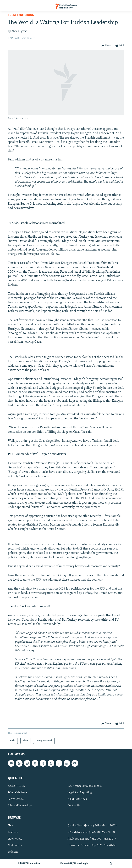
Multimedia (15, 845)
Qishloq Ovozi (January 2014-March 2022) (92, 826)
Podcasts (13, 852)
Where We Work (18, 793)
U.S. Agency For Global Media (85, 786)
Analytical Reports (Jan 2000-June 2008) (92, 839)
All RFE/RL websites (29, 864)
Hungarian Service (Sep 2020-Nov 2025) (92, 845)
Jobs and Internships (20, 806)
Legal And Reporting (80, 793)
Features (13, 832)
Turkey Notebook (21, 15)
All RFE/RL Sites (77, 799)
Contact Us (74, 806)
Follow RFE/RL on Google (74, 864)
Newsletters (15, 839)
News (11, 826)
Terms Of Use (16, 799)
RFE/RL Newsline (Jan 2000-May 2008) (91, 832)
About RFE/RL (16, 786)
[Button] (106, 46)
